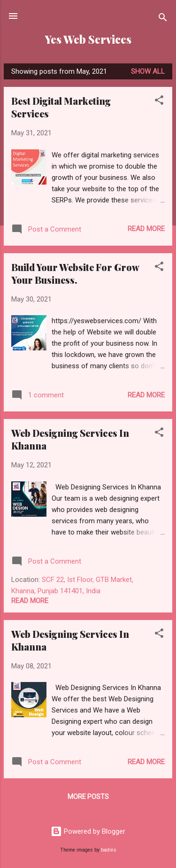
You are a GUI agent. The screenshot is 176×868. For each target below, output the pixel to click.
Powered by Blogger (88, 831)
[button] (159, 102)
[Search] (163, 19)
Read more (146, 229)
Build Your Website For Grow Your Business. (75, 273)
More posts (88, 797)
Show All (148, 71)
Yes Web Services (88, 39)
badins (109, 850)
